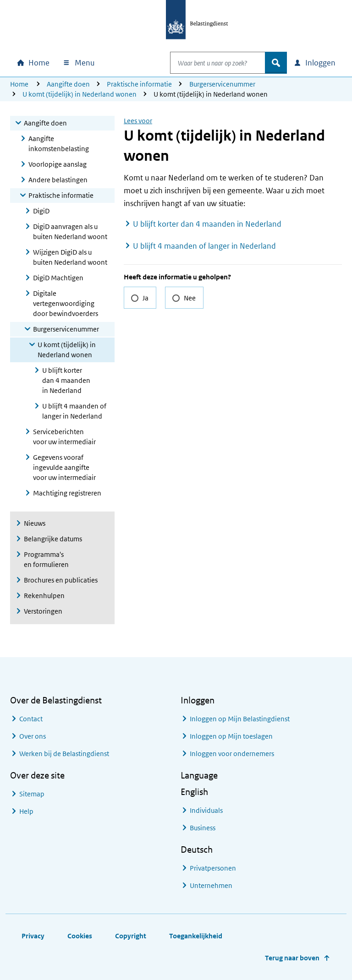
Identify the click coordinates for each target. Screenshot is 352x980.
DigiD (41, 211)
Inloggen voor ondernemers (232, 754)
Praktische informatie (139, 84)
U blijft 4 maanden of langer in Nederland (74, 411)
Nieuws (35, 523)
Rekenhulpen (44, 596)
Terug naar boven (292, 958)
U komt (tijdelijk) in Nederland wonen (80, 94)
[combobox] (208, 63)
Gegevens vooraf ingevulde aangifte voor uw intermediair (64, 467)
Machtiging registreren (67, 493)
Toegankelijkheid (196, 936)
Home (19, 84)
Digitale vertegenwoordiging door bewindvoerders (66, 303)
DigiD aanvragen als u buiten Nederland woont (70, 231)
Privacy (33, 936)
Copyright (131, 936)
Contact (31, 719)
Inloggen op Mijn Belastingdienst (240, 719)
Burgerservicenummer (222, 84)
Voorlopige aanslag (58, 164)
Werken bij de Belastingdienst (64, 754)
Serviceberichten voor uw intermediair (64, 437)
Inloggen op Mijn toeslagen (231, 736)
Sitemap (32, 794)
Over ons (33, 736)
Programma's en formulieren (46, 559)
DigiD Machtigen (58, 278)
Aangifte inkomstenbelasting (59, 144)
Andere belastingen (58, 180)
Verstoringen (43, 611)
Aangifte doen (68, 84)
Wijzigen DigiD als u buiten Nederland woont (70, 257)
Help (26, 811)
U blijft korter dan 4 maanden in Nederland (66, 380)
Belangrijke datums (53, 539)
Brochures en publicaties (61, 580)
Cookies (80, 936)
